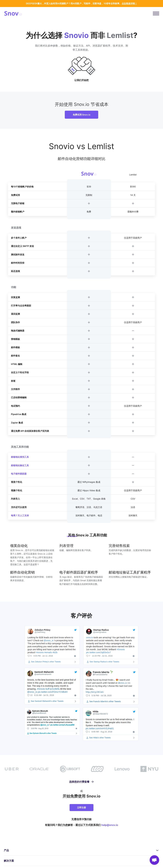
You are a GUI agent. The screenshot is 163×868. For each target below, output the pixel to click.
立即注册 (81, 807)
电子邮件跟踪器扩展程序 (79, 572)
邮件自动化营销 (22, 572)
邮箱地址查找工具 (20, 457)
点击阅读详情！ (129, 3)
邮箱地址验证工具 (20, 465)
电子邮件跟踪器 (19, 474)
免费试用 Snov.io (82, 115)
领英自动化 (19, 546)
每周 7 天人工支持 (20, 515)
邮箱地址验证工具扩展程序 (130, 572)
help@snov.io (110, 825)
